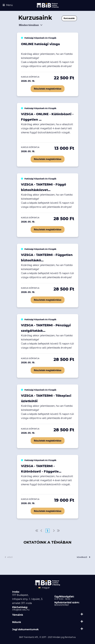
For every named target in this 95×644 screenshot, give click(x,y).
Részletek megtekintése (48, 89)
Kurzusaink (69, 18)
